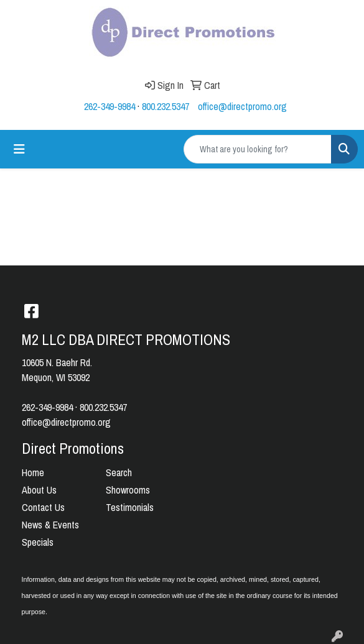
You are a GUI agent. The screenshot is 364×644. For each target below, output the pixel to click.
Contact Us (43, 507)
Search (119, 472)
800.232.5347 (166, 106)
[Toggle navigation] (19, 149)
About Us (39, 490)
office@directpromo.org (242, 106)
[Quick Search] (258, 149)
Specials (38, 542)
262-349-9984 (110, 106)
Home (33, 472)
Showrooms (128, 490)
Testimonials (130, 507)
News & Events (50, 525)
